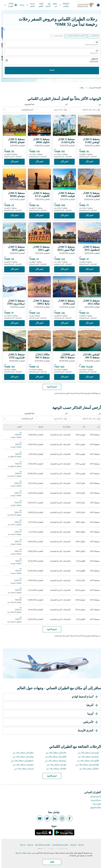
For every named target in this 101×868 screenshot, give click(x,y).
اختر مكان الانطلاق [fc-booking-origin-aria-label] (90, 45)
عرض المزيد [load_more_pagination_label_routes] (51, 776)
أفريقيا (91, 705)
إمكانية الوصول (94, 808)
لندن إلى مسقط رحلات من (23, 769)
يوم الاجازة (47, 5)
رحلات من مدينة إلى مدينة (59, 845)
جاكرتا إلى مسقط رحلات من (55, 753)
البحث (50, 70)
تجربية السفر (29, 5)
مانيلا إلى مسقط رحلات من (88, 769)
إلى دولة (79, 845)
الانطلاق (93, 59)
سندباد (21, 5)
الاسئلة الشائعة (94, 797)
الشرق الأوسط (87, 731)
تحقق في (54, 5)
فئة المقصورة (28, 104)
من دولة (21, 845)
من (95, 42)
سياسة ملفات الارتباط (22, 853)
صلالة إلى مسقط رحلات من (55, 769)
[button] (74, 36)
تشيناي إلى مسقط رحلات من (87, 757)
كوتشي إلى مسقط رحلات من (87, 753)
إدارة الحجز (39, 5)
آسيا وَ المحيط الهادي (84, 697)
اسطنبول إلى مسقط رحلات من (21, 761)
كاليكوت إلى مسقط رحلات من (87, 761)
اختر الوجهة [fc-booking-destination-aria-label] (93, 53)
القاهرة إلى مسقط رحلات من (54, 757)
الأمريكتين (90, 722)
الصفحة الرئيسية (94, 88)
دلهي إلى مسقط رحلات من (55, 765)
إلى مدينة (72, 845)
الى (95, 51)
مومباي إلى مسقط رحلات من (54, 761)
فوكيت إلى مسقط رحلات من (22, 757)
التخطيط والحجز (62, 5)
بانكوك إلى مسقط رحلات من (22, 753)
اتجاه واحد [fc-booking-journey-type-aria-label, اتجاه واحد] (93, 36)
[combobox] (82, 110)
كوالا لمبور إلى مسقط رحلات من (86, 765)
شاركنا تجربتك (94, 800)
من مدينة (29, 845)
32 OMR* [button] (62, 25)
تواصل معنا (96, 804)
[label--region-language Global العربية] (9, 5)
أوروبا (92, 714)
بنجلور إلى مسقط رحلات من (22, 765)
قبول (51, 862)
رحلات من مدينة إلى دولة (41, 845)
